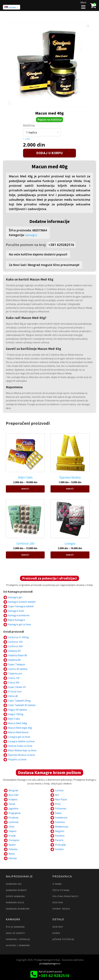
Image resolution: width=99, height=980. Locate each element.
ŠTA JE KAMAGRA (15, 927)
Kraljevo (13, 799)
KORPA (56, 933)
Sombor (59, 849)
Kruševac (14, 817)
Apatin (12, 845)
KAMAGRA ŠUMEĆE (16, 890)
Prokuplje (60, 845)
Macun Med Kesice (18, 732)
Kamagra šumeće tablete (22, 602)
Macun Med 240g (18, 723)
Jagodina (13, 808)
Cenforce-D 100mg (18, 637)
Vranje (12, 835)
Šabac (58, 813)
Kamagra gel (15, 597)
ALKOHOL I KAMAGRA (18, 945)
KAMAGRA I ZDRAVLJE (18, 939)
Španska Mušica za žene (21, 755)
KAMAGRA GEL (14, 884)
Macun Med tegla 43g (20, 728)
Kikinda (13, 858)
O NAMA (57, 884)
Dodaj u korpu (50, 153)
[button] (88, 26)
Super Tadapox (17, 664)
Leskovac (14, 822)
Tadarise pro (15, 673)
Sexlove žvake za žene (20, 746)
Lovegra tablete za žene (21, 741)
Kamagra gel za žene (20, 624)
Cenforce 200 (15, 646)
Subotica (60, 822)
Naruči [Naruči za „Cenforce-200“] (25, 555)
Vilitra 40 (13, 696)
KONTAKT (58, 927)
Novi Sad (13, 795)
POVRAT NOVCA (61, 909)
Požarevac (61, 808)
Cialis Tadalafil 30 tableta (22, 705)
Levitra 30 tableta (18, 669)
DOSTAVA (58, 902)
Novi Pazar (61, 799)
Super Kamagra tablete (21, 606)
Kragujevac (15, 813)
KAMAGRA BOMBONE (18, 909)
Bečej (12, 854)
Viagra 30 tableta (17, 710)
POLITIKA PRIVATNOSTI (66, 896)
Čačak (12, 804)
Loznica (59, 790)
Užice (11, 826)
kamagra (31, 235)
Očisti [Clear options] (27, 139)
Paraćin (59, 840)
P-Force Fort (15, 691)
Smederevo (61, 817)
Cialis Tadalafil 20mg (19, 700)
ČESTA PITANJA (61, 890)
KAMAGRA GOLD (15, 902)
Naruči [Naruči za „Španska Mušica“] (70, 489)
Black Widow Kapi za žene (22, 750)
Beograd (13, 790)
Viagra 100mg (16, 714)
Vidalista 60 (14, 651)
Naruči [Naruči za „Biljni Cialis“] (25, 489)
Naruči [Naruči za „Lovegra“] (70, 555)
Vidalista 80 (14, 660)
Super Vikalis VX (17, 687)
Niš (57, 795)
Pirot (58, 804)
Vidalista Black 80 (18, 655)
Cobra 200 (14, 682)
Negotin (60, 831)
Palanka (13, 849)
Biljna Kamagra (16, 620)
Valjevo (12, 831)
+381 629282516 (61, 244)
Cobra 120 (14, 678)
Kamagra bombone (19, 615)
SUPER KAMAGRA (15, 896)
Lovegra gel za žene (19, 737)
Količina (29, 125)
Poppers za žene (17, 759)
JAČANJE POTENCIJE (63, 939)
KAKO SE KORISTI (15, 933)
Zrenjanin (14, 840)
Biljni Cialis (14, 719)
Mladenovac (62, 826)
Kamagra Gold (16, 611)
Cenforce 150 (15, 642)
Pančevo (60, 835)
